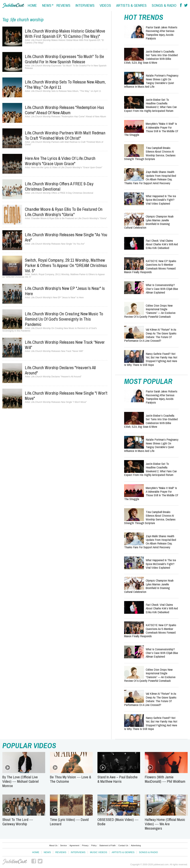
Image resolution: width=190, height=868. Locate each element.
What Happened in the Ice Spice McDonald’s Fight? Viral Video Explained (161, 200)
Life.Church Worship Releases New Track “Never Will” (65, 345)
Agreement (74, 845)
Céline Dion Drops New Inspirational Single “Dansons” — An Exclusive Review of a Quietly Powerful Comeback (150, 311)
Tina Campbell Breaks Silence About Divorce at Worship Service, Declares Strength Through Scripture (150, 153)
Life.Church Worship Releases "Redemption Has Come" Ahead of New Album (64, 110)
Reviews (61, 852)
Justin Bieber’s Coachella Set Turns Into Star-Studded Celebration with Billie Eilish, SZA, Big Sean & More (151, 57)
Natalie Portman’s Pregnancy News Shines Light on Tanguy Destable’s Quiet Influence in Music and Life (151, 81)
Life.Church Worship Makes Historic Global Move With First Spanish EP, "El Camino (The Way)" (65, 34)
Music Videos (99, 852)
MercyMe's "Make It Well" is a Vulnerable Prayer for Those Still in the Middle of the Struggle (151, 129)
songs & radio (164, 5)
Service (63, 845)
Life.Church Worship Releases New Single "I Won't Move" (66, 396)
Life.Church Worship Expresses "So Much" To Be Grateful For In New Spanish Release (64, 59)
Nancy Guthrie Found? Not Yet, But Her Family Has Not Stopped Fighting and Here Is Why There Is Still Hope (151, 359)
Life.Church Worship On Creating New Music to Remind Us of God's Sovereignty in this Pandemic (64, 319)
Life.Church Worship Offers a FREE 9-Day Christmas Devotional (59, 186)
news (47, 5)
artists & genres (131, 5)
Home (36, 852)
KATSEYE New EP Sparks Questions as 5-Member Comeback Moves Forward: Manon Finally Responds (150, 266)
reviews (63, 5)
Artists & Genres (123, 852)
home (32, 5)
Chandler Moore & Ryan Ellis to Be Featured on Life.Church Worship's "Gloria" (64, 212)
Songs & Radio (148, 852)
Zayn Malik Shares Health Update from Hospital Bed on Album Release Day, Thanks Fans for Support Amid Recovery (150, 177)
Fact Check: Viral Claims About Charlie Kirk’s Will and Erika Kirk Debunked (162, 244)
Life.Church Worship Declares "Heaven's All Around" (60, 370)
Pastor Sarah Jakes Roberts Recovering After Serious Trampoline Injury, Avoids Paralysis (162, 33)
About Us (53, 845)
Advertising (136, 845)
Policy (94, 845)
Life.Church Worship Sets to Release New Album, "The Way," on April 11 (65, 84)
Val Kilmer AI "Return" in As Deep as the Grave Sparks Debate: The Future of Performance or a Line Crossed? (150, 335)
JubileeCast (15, 862)
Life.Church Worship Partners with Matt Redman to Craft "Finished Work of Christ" (65, 135)
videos (105, 5)
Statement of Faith (107, 845)
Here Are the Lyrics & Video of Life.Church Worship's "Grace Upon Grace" (60, 161)
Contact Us (123, 845)
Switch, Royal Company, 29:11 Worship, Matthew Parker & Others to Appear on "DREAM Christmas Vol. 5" (66, 265)
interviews (85, 5)
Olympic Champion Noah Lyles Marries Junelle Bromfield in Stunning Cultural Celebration (149, 222)
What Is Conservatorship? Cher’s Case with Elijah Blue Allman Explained (162, 289)
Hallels (13, 5)
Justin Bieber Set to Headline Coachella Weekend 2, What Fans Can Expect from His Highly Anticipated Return (150, 105)
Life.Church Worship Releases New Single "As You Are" (66, 237)
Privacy (85, 845)
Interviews (78, 852)
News (47, 852)
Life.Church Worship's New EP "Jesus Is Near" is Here (65, 291)
